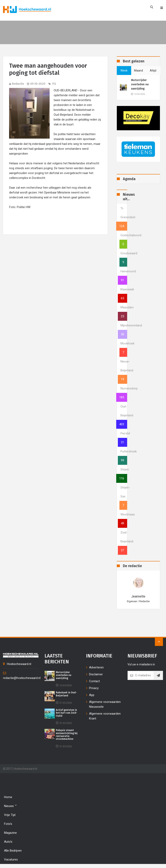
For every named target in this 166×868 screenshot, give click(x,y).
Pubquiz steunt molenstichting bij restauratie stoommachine (67, 735)
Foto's (8, 824)
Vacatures (11, 859)
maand (138, 71)
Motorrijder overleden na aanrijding (140, 84)
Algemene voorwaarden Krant (105, 716)
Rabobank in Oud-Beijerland (66, 694)
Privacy (94, 688)
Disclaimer (96, 674)
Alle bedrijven (13, 851)
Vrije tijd (10, 815)
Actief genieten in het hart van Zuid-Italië (67, 713)
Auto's (8, 842)
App (92, 695)
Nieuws (10, 806)
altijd (153, 71)
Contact (94, 681)
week (124, 71)
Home (8, 797)
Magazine (10, 833)
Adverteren (96, 667)
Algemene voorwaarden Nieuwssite (105, 704)
